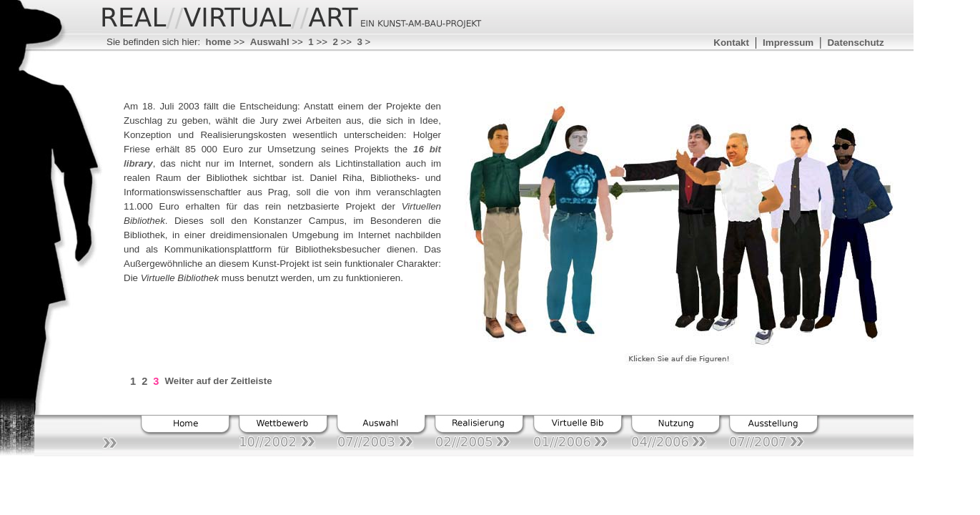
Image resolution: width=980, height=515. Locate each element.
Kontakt (731, 43)
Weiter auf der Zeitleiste (218, 381)
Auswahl (270, 42)
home (219, 42)
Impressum (788, 43)
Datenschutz (855, 43)
